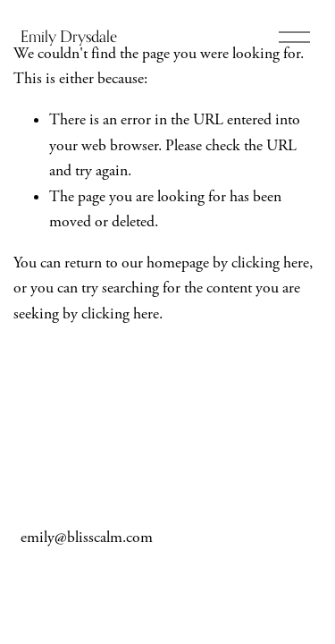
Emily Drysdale (69, 36)
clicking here (270, 263)
